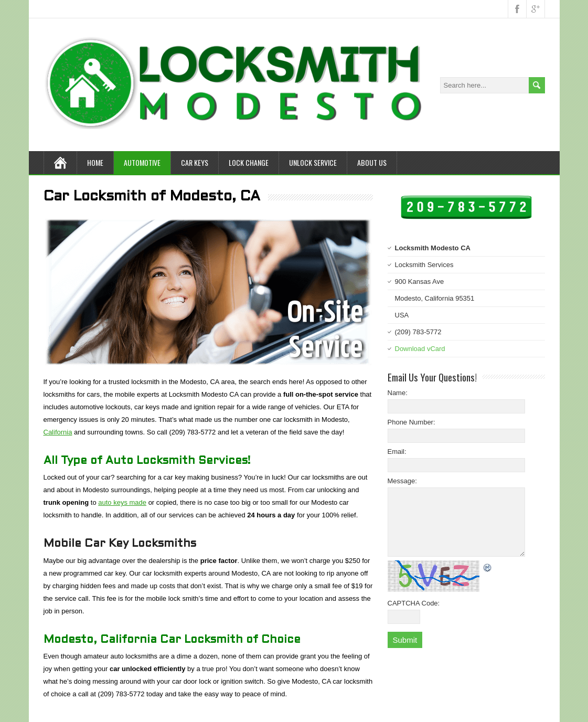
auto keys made (122, 502)
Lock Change (249, 162)
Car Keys (195, 162)
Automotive (142, 162)
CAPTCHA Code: (414, 603)
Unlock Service (313, 162)
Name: (398, 393)
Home (95, 162)
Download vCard (420, 349)
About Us (372, 162)
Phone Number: (411, 422)
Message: (402, 481)
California (58, 432)
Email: (397, 452)
